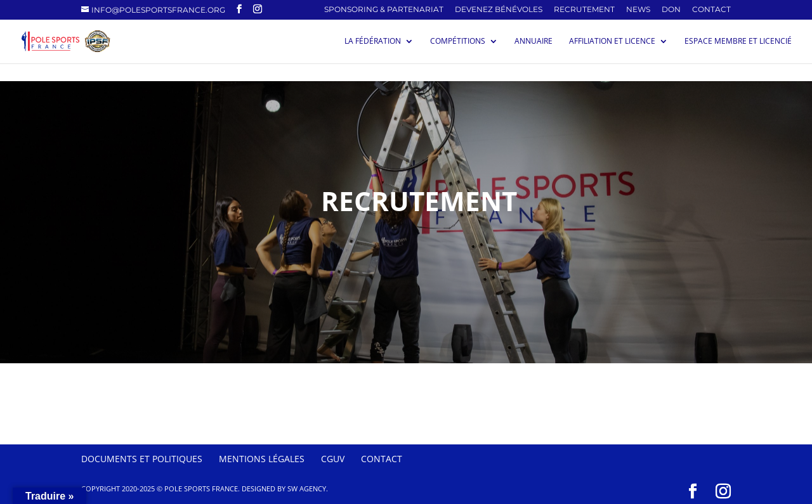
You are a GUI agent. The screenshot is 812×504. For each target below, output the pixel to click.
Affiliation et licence (612, 42)
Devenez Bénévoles (499, 10)
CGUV (333, 459)
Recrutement (584, 10)
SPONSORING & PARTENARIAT (384, 10)
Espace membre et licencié (738, 42)
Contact (711, 10)
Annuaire (534, 42)
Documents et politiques (142, 459)
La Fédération (373, 42)
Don (671, 10)
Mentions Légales (262, 459)
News (638, 10)
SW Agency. (308, 488)
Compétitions (458, 42)
